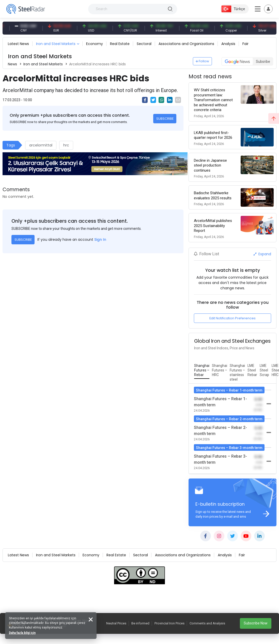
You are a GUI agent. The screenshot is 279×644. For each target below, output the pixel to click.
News (12, 64)
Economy (95, 44)
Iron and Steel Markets (56, 44)
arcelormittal (41, 145)
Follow (203, 61)
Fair (245, 44)
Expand (262, 254)
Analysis (228, 44)
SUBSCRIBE (165, 119)
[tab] (202, 370)
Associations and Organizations (186, 44)
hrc (66, 145)
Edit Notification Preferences (232, 318)
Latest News (18, 44)
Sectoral (144, 44)
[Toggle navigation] (268, 9)
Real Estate (120, 44)
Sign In (100, 239)
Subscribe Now (256, 623)
